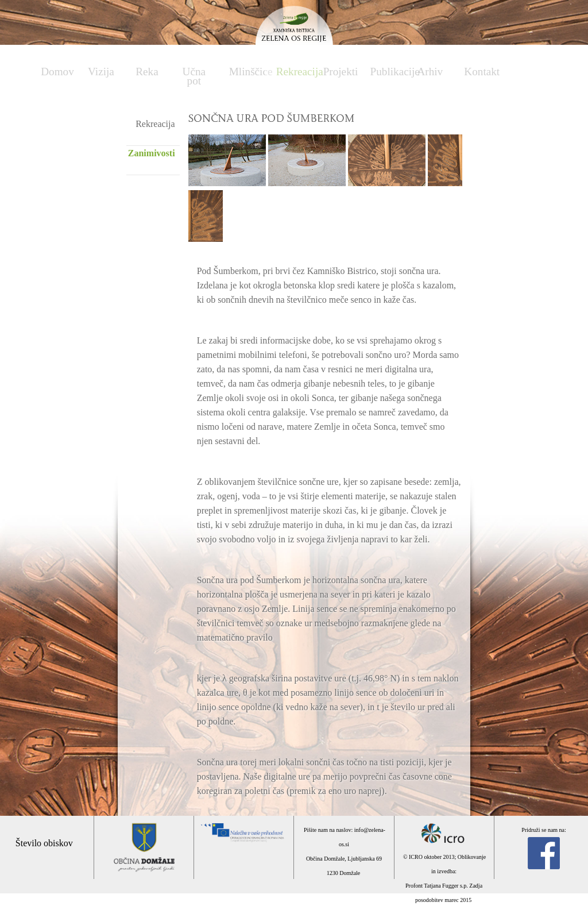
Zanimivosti (152, 153)
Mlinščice (247, 72)
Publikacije (388, 72)
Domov (57, 72)
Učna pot (194, 76)
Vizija (101, 72)
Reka (147, 72)
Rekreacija (294, 72)
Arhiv (430, 72)
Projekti (341, 72)
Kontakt (482, 72)
